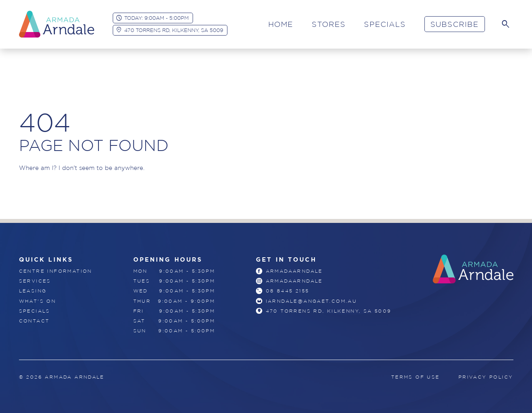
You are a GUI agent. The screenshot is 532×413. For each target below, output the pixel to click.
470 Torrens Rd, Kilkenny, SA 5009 (174, 30)
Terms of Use (416, 377)
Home (281, 24)
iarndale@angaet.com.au (311, 301)
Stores (328, 24)
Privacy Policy (486, 377)
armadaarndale (294, 271)
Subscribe (454, 24)
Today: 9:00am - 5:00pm (156, 18)
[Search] (505, 24)
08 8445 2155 (288, 291)
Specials (385, 24)
